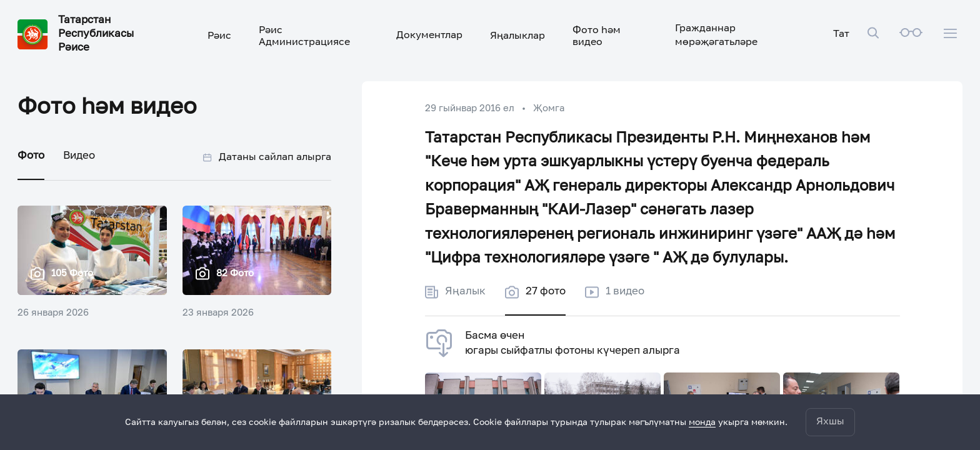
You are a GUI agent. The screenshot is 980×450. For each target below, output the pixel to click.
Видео (79, 156)
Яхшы (830, 422)
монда (702, 422)
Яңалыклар (517, 36)
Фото (31, 156)
